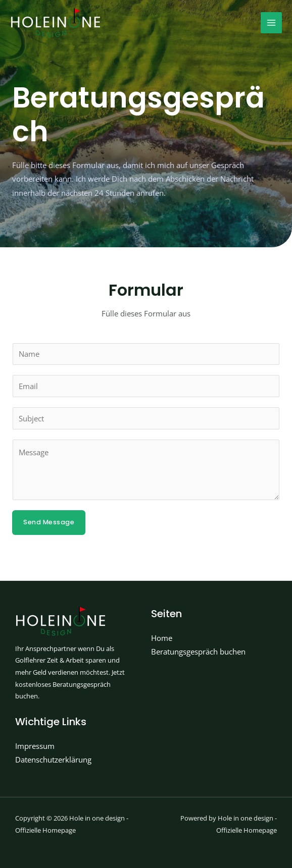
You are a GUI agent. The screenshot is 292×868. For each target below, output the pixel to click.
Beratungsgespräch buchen (198, 652)
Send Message (49, 522)
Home (162, 638)
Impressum (35, 746)
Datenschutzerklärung (53, 759)
